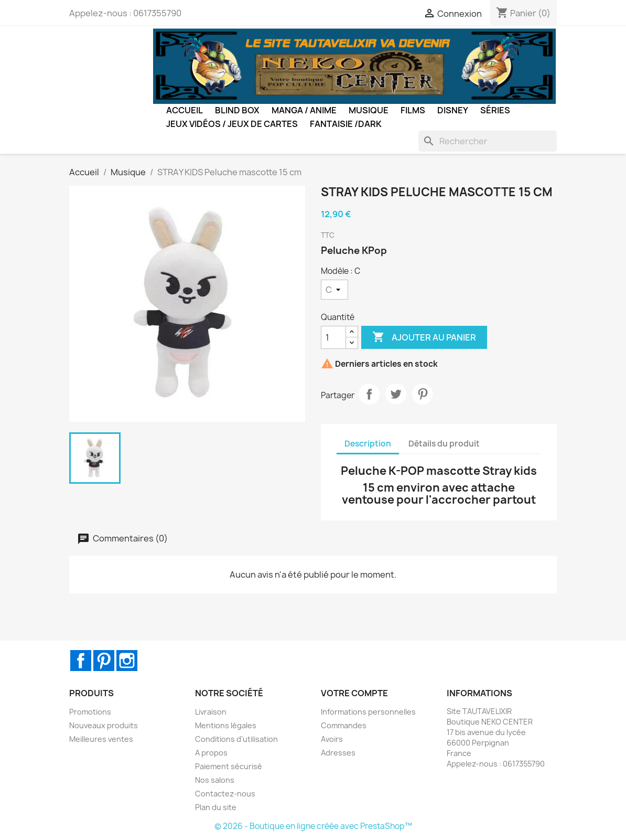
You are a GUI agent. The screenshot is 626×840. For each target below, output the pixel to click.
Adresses (338, 753)
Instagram (127, 661)
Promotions (90, 712)
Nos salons (215, 780)
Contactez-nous (225, 794)
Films (413, 110)
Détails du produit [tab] (444, 444)
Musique (369, 110)
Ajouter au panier (424, 337)
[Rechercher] (488, 141)
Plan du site (216, 807)
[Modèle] (334, 290)
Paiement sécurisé (229, 766)
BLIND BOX (237, 110)
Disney (453, 110)
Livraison (211, 712)
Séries (495, 110)
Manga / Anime (304, 110)
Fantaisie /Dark (346, 124)
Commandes (344, 725)
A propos (211, 753)
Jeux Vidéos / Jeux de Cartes (232, 124)
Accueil (185, 110)
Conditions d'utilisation (236, 739)
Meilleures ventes (101, 739)
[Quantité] (333, 337)
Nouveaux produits (104, 725)
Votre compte (354, 693)
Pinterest (423, 394)
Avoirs (332, 739)
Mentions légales (226, 725)
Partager (369, 394)
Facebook (81, 661)
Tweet (396, 394)
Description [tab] (368, 444)
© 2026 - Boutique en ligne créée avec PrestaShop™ (313, 826)
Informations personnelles (368, 712)
